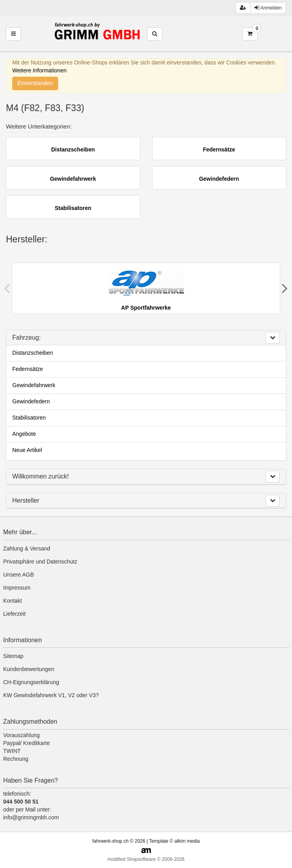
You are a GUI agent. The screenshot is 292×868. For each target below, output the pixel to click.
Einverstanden (35, 83)
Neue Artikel (27, 450)
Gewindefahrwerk (34, 385)
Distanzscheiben (33, 353)
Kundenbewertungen (29, 669)
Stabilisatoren (29, 418)
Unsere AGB (19, 575)
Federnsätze (28, 369)
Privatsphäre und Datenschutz (40, 562)
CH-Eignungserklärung (31, 682)
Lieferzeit (14, 614)
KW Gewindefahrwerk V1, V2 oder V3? (51, 695)
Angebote (24, 434)
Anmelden (268, 8)
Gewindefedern (31, 401)
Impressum (17, 588)
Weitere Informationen (39, 70)
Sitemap (13, 656)
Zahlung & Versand (27, 548)
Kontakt (12, 601)
